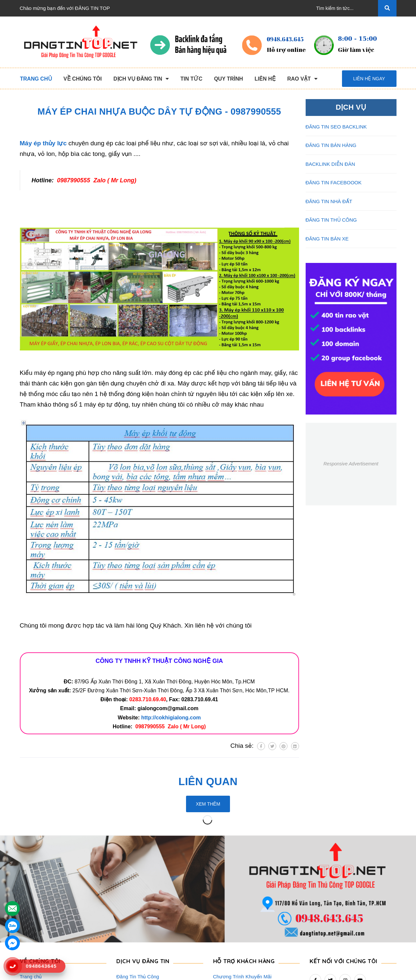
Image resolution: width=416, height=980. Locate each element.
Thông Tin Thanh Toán (238, 889)
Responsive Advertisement (351, 464)
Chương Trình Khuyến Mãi (242, 878)
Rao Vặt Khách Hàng (237, 920)
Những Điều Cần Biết (237, 899)
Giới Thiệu (31, 889)
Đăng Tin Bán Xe (135, 931)
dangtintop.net (289, 972)
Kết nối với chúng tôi (343, 863)
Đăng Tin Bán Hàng (138, 899)
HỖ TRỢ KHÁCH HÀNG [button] (244, 863)
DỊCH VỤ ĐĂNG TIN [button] (143, 863)
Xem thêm (208, 804)
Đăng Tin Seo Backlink (141, 889)
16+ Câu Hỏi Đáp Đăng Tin (243, 910)
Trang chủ (31, 878)
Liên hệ (28, 942)
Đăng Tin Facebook (138, 920)
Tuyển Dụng (33, 931)
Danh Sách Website (42, 920)
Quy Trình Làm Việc (42, 910)
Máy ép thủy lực (43, 143)
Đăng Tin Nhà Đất (136, 942)
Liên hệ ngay (369, 79)
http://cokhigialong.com (171, 718)
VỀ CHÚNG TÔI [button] (40, 863)
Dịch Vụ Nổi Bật (38, 899)
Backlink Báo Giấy (136, 910)
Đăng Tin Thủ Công (138, 878)
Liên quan (208, 781)
